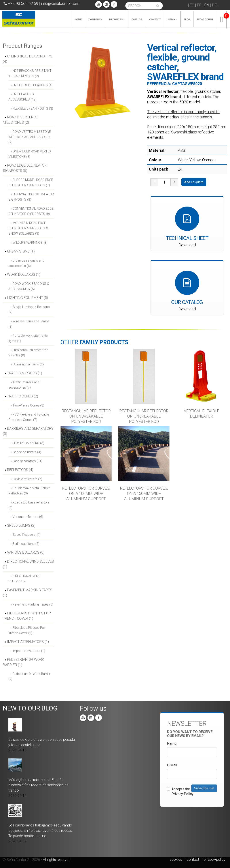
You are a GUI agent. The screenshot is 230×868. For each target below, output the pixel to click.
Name (172, 744)
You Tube (99, 4)
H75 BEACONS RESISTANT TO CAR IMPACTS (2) (30, 73)
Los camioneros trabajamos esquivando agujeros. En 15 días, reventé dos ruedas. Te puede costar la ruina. (41, 831)
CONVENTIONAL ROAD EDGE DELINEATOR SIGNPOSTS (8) (31, 211)
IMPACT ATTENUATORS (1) (28, 642)
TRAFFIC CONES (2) (23, 396)
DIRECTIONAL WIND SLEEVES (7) (24, 579)
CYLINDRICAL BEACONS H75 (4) (28, 59)
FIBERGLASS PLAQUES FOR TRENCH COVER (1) (27, 616)
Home (78, 20)
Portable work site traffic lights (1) (28, 338)
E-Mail (172, 765)
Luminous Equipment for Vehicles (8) (28, 353)
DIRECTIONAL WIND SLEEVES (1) (28, 564)
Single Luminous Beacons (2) (29, 310)
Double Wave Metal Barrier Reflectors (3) (29, 491)
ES (192, 5)
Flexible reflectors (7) (27, 479)
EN (207, 5)
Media (172, 20)
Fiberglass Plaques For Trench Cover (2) (27, 630)
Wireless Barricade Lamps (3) (29, 324)
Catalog (137, 20)
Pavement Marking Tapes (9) (33, 604)
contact (193, 859)
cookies (176, 859)
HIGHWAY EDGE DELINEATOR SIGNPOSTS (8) (31, 197)
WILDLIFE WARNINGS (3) (30, 243)
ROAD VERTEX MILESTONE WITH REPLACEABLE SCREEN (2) (30, 137)
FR (199, 5)
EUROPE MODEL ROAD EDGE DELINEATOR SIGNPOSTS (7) (31, 182)
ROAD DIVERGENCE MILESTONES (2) (20, 120)
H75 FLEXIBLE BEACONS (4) (33, 85)
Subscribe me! (204, 788)
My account (205, 20)
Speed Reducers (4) (27, 535)
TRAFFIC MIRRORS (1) (25, 373)
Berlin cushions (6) (26, 544)
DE (214, 5)
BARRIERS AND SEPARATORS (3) (28, 431)
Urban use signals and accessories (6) (26, 263)
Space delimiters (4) (27, 452)
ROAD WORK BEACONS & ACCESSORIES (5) (29, 286)
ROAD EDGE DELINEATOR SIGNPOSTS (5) (25, 168)
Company (95, 20)
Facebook (114, 4)
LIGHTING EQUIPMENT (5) (28, 298)
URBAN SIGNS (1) (21, 251)
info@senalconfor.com (60, 3)
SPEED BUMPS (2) (21, 525)
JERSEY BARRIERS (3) (28, 443)
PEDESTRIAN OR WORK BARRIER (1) (24, 662)
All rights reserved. (57, 860)
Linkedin (106, 4)
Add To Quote (194, 182)
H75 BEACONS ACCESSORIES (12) (22, 97)
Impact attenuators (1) (29, 651)
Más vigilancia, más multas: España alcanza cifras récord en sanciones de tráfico (38, 785)
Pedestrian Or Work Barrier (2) (29, 676)
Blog (187, 20)
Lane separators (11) (28, 461)
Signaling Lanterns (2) (28, 364)
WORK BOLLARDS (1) (24, 274)
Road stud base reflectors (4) (29, 505)
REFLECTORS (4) (20, 470)
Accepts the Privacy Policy (180, 791)
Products (117, 20)
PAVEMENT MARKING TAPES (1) (28, 593)
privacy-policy (215, 859)
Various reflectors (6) (28, 517)
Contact (155, 20)
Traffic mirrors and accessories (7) (24, 385)
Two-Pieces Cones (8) (28, 405)
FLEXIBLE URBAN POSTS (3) (33, 108)
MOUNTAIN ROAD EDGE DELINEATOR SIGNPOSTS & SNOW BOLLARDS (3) (28, 228)
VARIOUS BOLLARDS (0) (26, 552)
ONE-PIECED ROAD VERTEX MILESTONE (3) (30, 154)
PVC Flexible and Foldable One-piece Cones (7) (29, 417)
